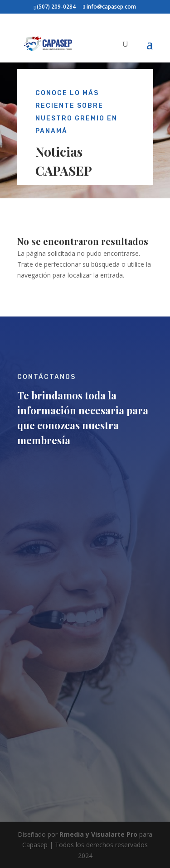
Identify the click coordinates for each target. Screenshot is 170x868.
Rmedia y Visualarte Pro (98, 834)
